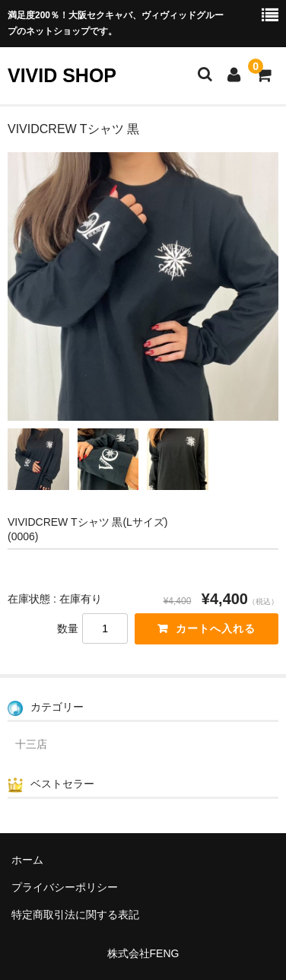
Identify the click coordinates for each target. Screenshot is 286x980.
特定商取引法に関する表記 (75, 915)
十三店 (31, 744)
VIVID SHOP (62, 75)
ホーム (27, 860)
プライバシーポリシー (65, 887)
